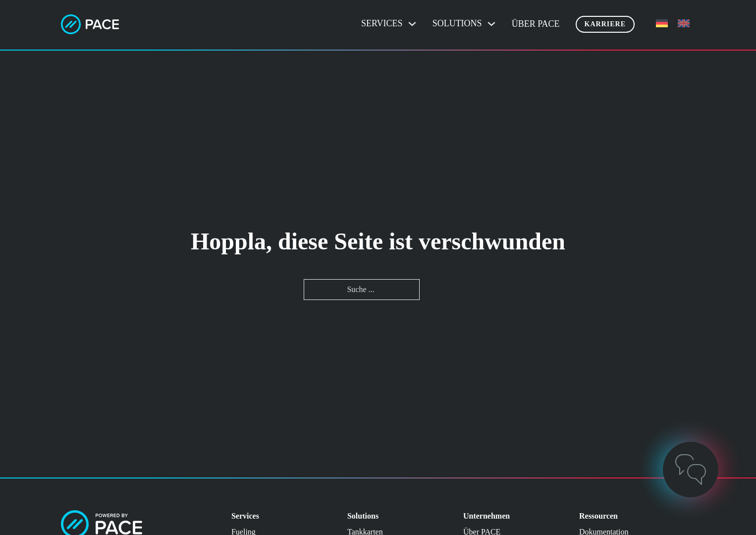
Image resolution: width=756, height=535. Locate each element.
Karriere (605, 24)
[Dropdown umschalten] (412, 24)
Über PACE (536, 24)
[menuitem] (662, 24)
